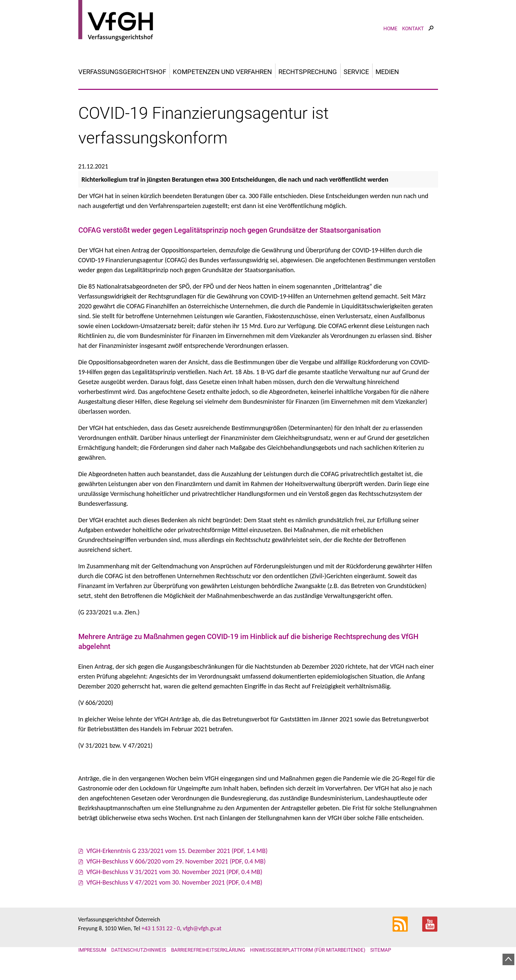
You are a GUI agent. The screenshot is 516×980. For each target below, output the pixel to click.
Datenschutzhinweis (139, 950)
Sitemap (381, 950)
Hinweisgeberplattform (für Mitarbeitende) (308, 950)
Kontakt (413, 29)
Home (390, 29)
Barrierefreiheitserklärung (208, 950)
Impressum (92, 950)
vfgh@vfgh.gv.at (202, 928)
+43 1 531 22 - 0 (161, 928)
